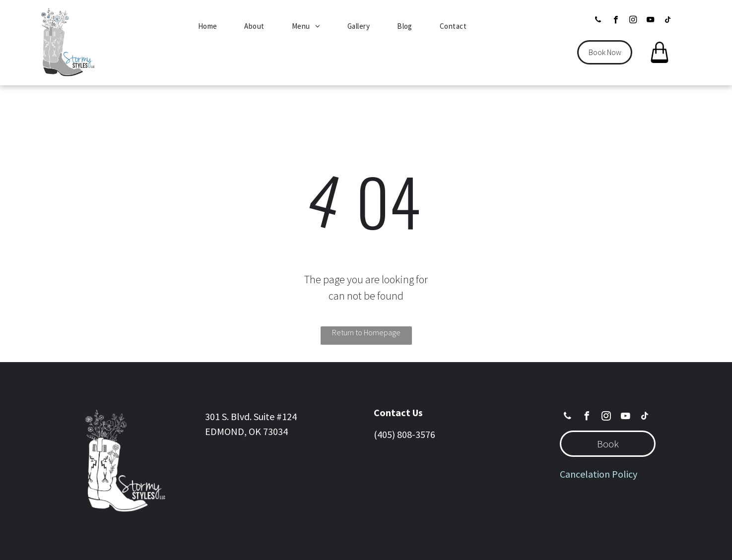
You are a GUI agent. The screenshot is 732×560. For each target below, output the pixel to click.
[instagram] (633, 21)
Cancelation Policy (599, 474)
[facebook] (616, 21)
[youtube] (650, 21)
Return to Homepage (366, 332)
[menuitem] (211, 27)
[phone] (598, 21)
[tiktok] (668, 21)
